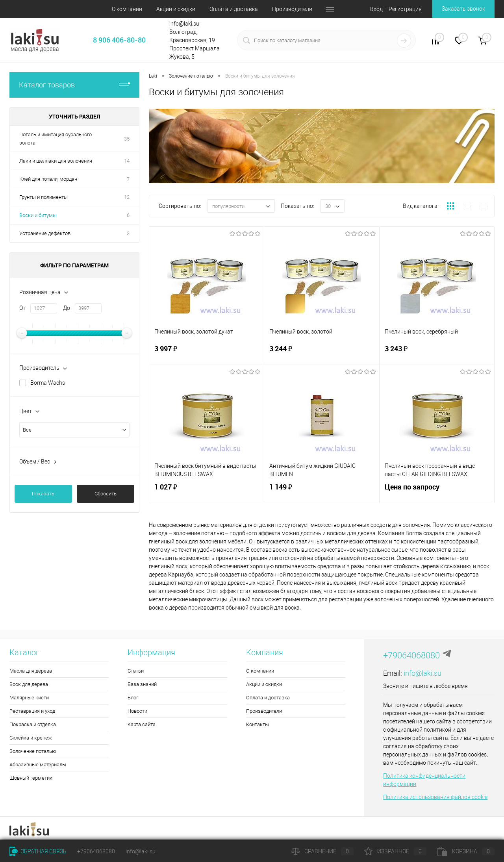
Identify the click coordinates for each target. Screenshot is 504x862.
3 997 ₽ (207, 353)
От (22, 308)
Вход (376, 9)
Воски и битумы (38, 215)
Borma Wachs (48, 383)
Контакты (258, 724)
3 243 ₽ (437, 353)
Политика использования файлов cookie (435, 797)
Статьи (136, 671)
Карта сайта (142, 724)
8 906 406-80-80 (119, 40)
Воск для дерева (29, 684)
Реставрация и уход (32, 711)
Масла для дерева (31, 671)
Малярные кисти (29, 698)
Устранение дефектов (45, 233)
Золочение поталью (33, 751)
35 (127, 139)
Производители (292, 9)
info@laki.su (422, 673)
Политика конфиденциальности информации (424, 780)
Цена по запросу (437, 492)
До (67, 308)
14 (127, 161)
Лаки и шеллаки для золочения (56, 161)
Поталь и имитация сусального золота (56, 139)
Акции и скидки (176, 9)
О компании (127, 9)
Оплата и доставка (234, 9)
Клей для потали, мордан (48, 179)
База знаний (142, 684)
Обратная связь (38, 851)
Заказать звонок (463, 9)
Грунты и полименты (44, 197)
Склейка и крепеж (31, 738)
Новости (137, 711)
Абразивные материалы (38, 765)
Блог (133, 698)
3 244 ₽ (321, 353)
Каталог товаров (74, 85)
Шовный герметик (31, 778)
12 (127, 197)
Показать (43, 494)
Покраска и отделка (33, 724)
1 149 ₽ (321, 492)
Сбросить (106, 494)
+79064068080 (411, 655)
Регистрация (405, 9)
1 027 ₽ (207, 492)
